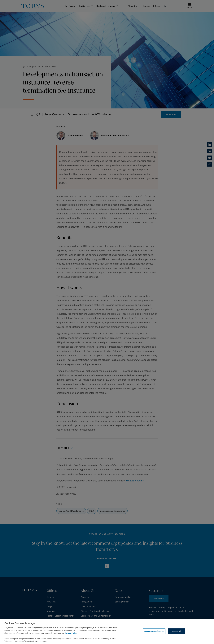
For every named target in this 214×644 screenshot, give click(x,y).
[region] (107, 631)
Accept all (176, 631)
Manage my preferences (154, 631)
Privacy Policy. (71, 633)
